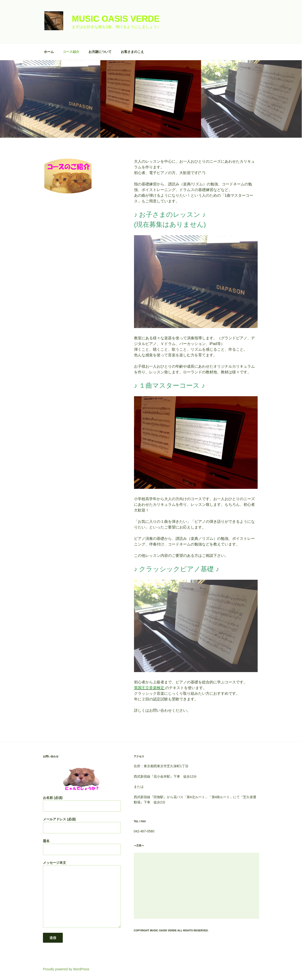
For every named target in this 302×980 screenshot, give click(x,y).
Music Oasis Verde (116, 19)
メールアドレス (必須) (82, 825)
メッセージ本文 (82, 894)
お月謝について (100, 52)
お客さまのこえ (132, 52)
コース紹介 (71, 52)
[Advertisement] (196, 886)
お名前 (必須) (82, 804)
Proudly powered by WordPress (66, 969)
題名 (82, 847)
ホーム (49, 52)
